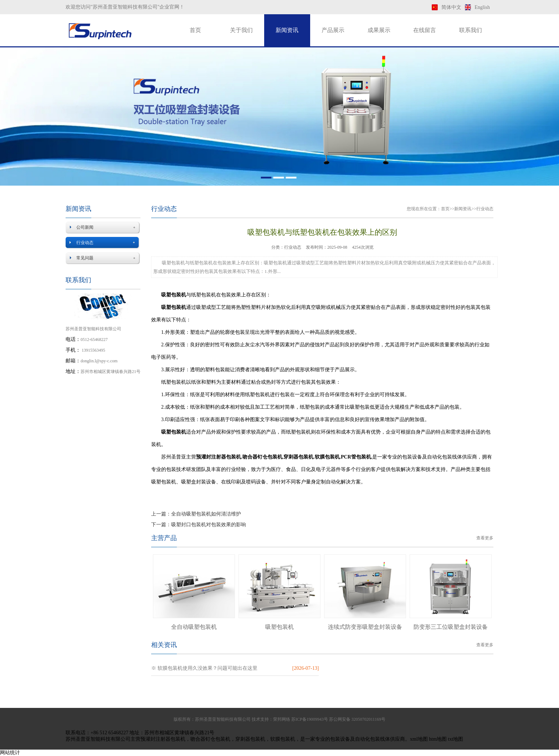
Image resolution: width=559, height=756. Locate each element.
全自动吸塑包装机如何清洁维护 (206, 514)
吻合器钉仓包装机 (210, 739)
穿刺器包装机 (250, 739)
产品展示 (333, 30)
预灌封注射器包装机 (163, 739)
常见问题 (85, 258)
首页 (195, 30)
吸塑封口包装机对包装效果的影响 (209, 525)
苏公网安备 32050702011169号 (357, 719)
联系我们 (471, 30)
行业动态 (85, 243)
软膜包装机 (283, 739)
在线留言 (425, 30)
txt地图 (456, 739)
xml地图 (419, 739)
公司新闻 (85, 227)
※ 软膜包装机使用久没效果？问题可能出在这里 (204, 668)
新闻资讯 (287, 30)
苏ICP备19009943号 (310, 719)
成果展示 (379, 30)
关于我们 (241, 30)
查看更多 (485, 538)
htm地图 (438, 739)
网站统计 (10, 753)
